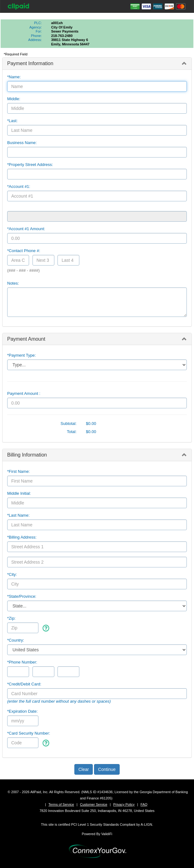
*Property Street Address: (30, 165)
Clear (84, 769)
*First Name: (18, 471)
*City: (12, 574)
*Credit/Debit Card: (24, 684)
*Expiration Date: (22, 711)
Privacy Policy (124, 804)
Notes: (13, 283)
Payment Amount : (24, 393)
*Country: (16, 640)
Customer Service (94, 804)
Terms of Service (61, 804)
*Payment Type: (22, 355)
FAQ (144, 804)
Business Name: (22, 143)
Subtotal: (69, 424)
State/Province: (22, 596)
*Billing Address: (22, 537)
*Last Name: (18, 515)
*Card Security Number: (29, 733)
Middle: (14, 99)
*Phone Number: (22, 662)
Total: (72, 432)
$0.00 (91, 424)
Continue (107, 769)
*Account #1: (19, 186)
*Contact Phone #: (24, 251)
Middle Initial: (19, 493)
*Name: (14, 77)
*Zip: (11, 618)
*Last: (12, 121)
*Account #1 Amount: (26, 229)
